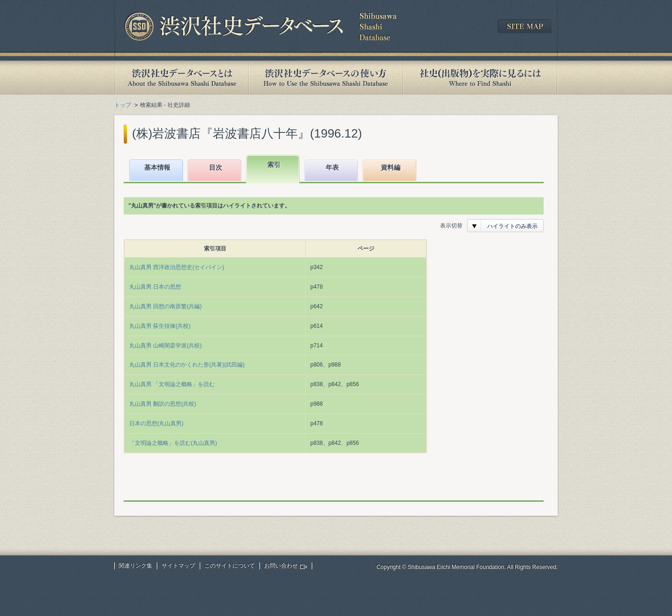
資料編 (391, 167)
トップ (123, 105)
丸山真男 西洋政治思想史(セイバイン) (177, 267)
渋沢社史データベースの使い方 (326, 78)
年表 (332, 167)
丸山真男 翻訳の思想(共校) (163, 404)
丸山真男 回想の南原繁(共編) (165, 306)
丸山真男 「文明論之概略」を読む (172, 384)
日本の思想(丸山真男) (156, 423)
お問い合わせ (281, 566)
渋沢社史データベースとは (181, 78)
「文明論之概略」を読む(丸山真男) (173, 443)
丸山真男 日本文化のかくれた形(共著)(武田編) (187, 365)
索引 (274, 165)
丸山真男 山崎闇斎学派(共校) (165, 346)
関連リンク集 (135, 566)
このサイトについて (230, 566)
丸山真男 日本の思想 (155, 287)
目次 (216, 167)
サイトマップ (178, 566)
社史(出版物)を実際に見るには (480, 78)
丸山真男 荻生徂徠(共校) (160, 326)
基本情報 (157, 167)
